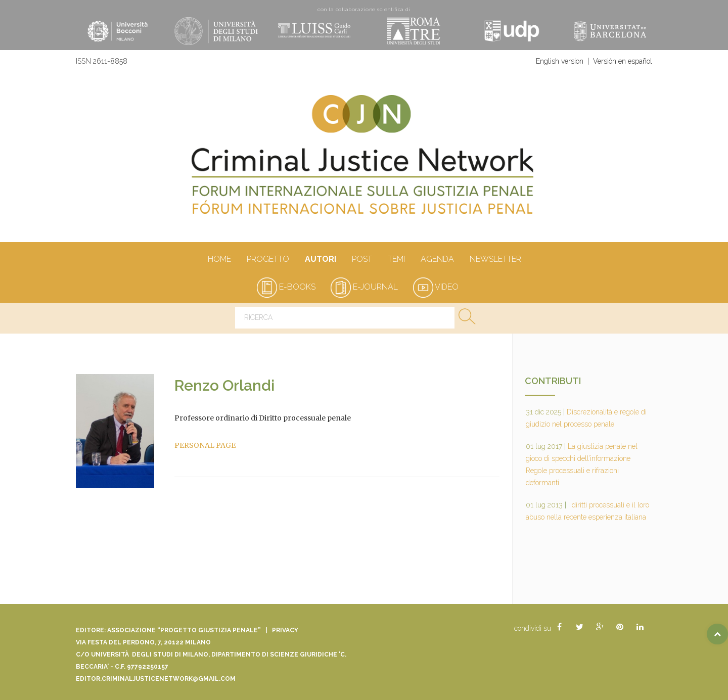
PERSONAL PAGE (205, 445)
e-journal (364, 287)
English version (560, 61)
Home (219, 260)
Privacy (285, 630)
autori (320, 260)
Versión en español (623, 61)
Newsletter (495, 260)
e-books (286, 287)
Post (362, 260)
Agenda (437, 260)
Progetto (268, 260)
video (436, 287)
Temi (396, 260)
